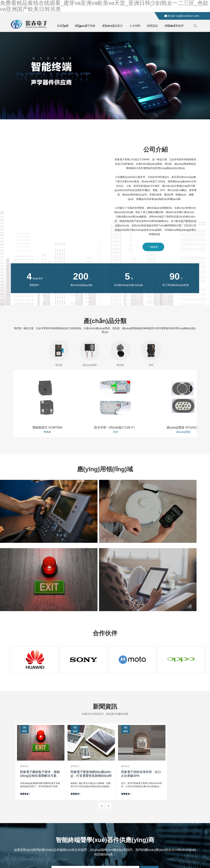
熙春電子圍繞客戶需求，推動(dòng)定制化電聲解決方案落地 (40, 678)
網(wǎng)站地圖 (92, 858)
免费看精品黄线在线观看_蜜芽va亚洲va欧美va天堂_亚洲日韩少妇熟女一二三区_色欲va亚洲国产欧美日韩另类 (52, 866)
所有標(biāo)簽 (108, 858)
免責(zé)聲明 (123, 858)
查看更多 (25, 696)
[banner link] (105, 76)
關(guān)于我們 (80, 815)
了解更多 (153, 247)
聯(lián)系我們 (79, 829)
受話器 (59, 353)
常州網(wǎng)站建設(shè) (170, 858)
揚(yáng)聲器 (90, 353)
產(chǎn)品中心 (80, 819)
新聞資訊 (77, 824)
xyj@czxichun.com (188, 16)
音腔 (151, 353)
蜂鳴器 (120, 353)
